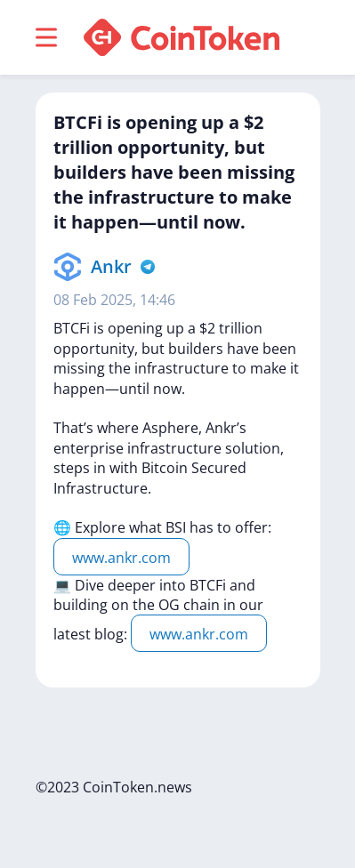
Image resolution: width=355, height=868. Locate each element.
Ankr (111, 266)
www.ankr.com (121, 558)
